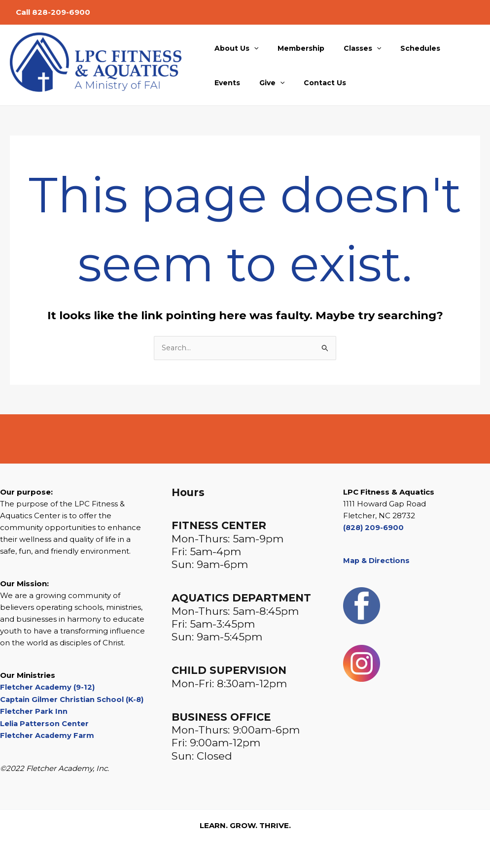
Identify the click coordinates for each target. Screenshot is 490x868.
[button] (251, 48)
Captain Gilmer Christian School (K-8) (73, 699)
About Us (233, 48)
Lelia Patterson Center (45, 723)
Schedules (402, 48)
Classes (349, 48)
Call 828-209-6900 (53, 12)
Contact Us (272, 83)
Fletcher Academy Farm (48, 735)
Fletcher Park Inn (34, 711)
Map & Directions (377, 560)
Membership (293, 48)
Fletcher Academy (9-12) (48, 687)
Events (448, 48)
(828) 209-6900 (374, 528)
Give (224, 83)
